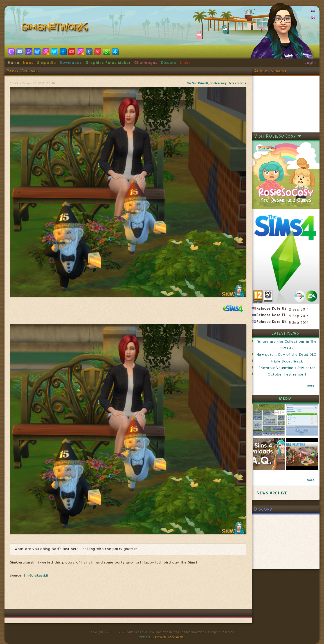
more (310, 386)
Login (310, 63)
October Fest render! (287, 374)
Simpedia (47, 63)
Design (145, 637)
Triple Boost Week (287, 361)
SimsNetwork (56, 28)
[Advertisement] (128, 595)
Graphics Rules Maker (108, 63)
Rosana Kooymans (169, 637)
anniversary (218, 83)
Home (14, 63)
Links (186, 63)
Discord (169, 63)
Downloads (71, 63)
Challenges (146, 63)
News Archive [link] (272, 493)
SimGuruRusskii (197, 83)
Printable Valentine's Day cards (287, 368)
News (28, 63)
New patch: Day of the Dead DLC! (287, 355)
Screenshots (237, 83)
